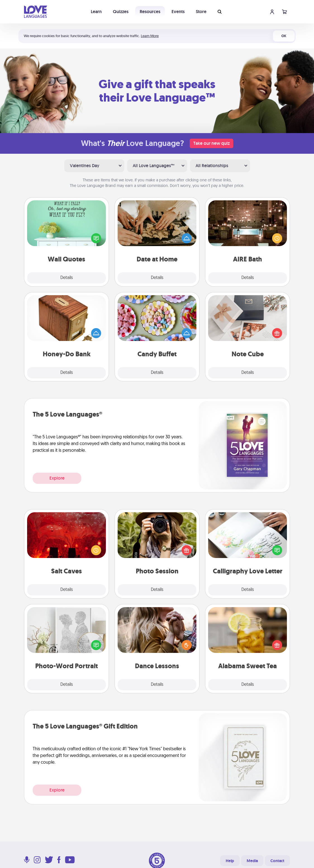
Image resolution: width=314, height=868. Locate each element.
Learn (96, 12)
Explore (57, 478)
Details (67, 278)
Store (201, 12)
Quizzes (121, 12)
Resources (150, 12)
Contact (277, 861)
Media (252, 861)
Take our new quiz (211, 143)
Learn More (150, 36)
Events (178, 12)
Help (230, 861)
